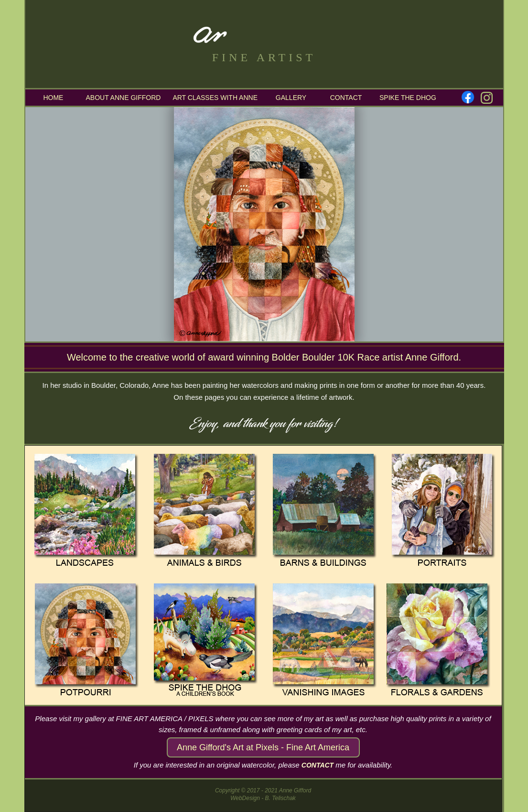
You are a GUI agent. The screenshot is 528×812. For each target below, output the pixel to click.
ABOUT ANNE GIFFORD (124, 98)
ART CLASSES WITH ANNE (215, 98)
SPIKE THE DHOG (408, 98)
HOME (53, 98)
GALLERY (291, 98)
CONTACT (346, 98)
